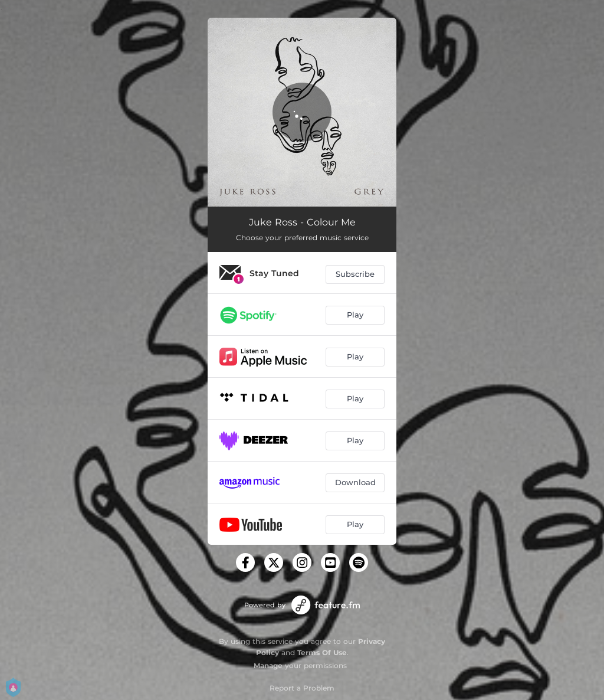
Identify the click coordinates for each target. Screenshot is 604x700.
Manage (268, 665)
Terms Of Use (322, 652)
